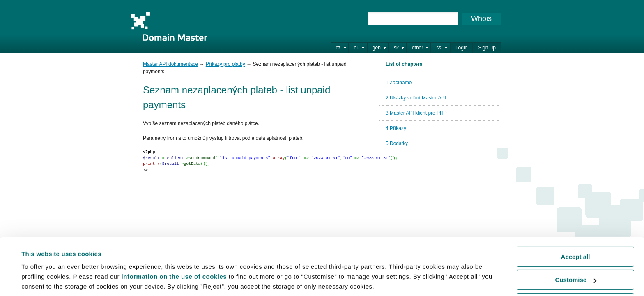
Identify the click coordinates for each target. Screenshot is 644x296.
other (417, 48)
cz (338, 48)
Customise (576, 250)
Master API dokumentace (170, 64)
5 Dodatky (397, 143)
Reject (575, 274)
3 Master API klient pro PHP (416, 113)
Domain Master (169, 26)
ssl (439, 48)
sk (396, 48)
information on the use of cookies (174, 247)
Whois (481, 18)
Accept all (576, 227)
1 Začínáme (399, 83)
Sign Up (487, 48)
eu (357, 48)
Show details (40, 279)
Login (461, 48)
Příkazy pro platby (225, 64)
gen (377, 48)
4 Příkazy (396, 128)
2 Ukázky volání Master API (416, 98)
